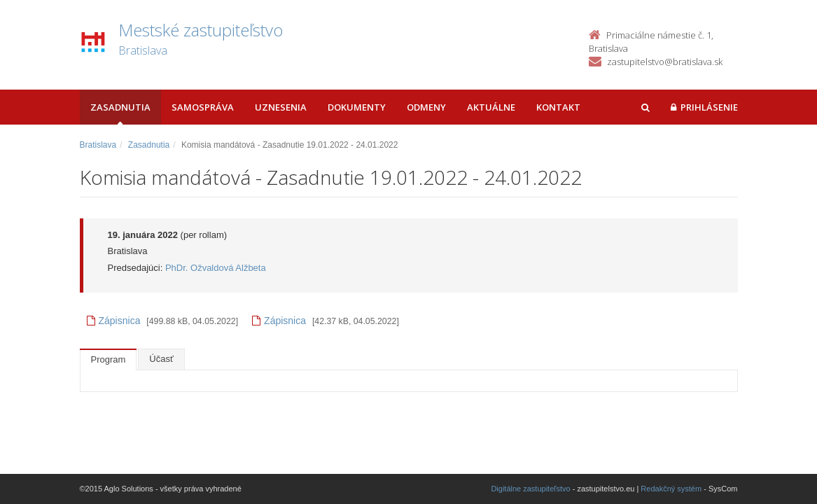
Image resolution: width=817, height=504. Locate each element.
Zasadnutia (120, 107)
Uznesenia (281, 107)
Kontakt (558, 107)
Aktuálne (491, 107)
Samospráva (203, 107)
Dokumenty (357, 107)
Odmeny (426, 107)
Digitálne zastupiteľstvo (530, 489)
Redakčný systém (671, 489)
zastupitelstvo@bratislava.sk (665, 62)
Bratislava (98, 145)
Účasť (161, 359)
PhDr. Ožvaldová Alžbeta (216, 268)
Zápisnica (114, 321)
